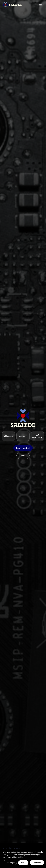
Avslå (23, 863)
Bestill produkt (23, 448)
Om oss (23, 456)
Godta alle (37, 863)
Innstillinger (10, 863)
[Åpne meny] (40, 5)
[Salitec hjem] (12, 5)
